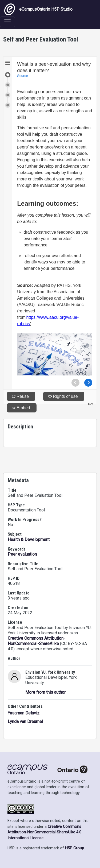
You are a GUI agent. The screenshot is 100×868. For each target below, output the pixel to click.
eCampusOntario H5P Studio (38, 9)
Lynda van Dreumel (25, 722)
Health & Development (29, 540)
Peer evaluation (22, 554)
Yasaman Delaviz (24, 713)
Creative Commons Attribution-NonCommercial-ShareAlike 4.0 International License (44, 832)
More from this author (45, 692)
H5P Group (75, 848)
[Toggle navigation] (7, 22)
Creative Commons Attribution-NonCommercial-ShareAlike (36, 641)
